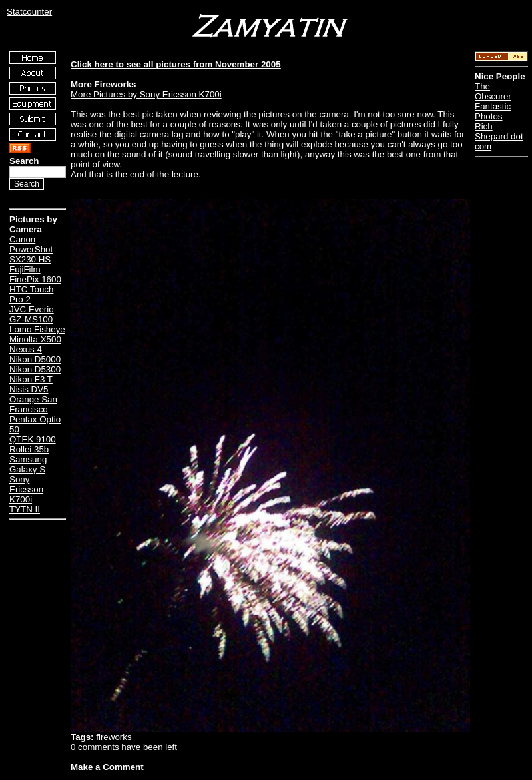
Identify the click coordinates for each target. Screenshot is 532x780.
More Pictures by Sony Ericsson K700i (146, 94)
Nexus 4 (26, 349)
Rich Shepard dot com (499, 136)
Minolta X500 (35, 339)
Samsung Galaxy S (28, 464)
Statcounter (29, 12)
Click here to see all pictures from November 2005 (176, 64)
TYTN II (25, 509)
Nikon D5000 (35, 359)
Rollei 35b (29, 449)
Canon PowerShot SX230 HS (31, 249)
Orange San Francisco (33, 404)
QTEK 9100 (33, 439)
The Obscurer (493, 91)
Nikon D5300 (35, 369)
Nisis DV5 (29, 389)
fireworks (114, 737)
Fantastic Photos (493, 111)
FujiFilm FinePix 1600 (35, 274)
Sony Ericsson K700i (26, 489)
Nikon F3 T (31, 379)
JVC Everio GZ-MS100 (32, 314)
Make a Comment (107, 767)
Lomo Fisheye (37, 329)
